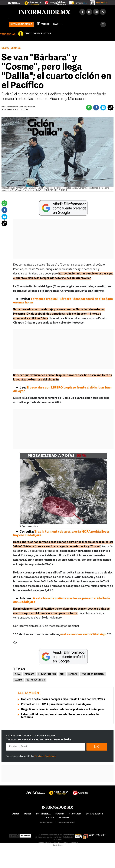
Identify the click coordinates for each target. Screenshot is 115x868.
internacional (43, 814)
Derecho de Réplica (61, 843)
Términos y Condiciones (45, 756)
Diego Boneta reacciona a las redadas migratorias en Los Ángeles (63, 709)
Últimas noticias (21, 24)
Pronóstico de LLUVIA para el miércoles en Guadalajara (56, 704)
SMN (62, 674)
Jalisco (16, 814)
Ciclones (29, 674)
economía (64, 818)
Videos (43, 24)
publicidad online (66, 822)
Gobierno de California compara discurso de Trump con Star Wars (63, 699)
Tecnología (75, 814)
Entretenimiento (94, 814)
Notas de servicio (36, 680)
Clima (18, 674)
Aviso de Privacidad (45, 843)
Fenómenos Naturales (93, 674)
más (58, 24)
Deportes (60, 814)
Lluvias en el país (47, 674)
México (5, 48)
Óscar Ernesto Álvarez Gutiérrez (20, 107)
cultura (50, 818)
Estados (73, 674)
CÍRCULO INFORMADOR (38, 34)
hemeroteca (46, 822)
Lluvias (19, 680)
